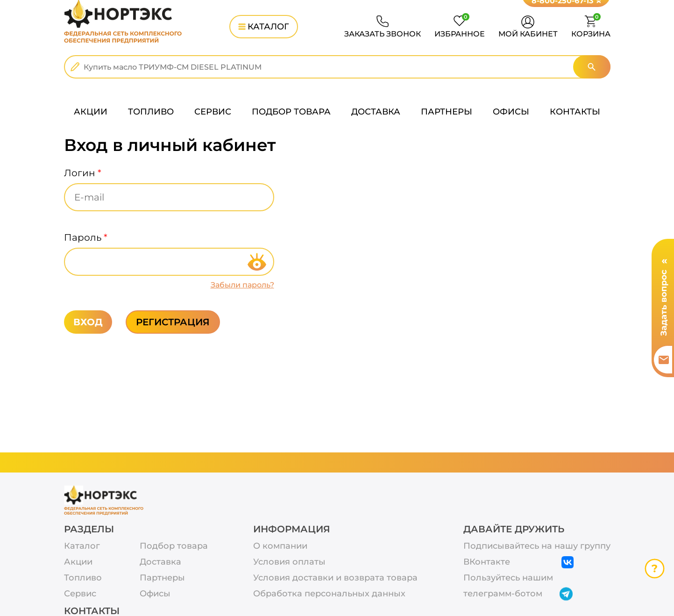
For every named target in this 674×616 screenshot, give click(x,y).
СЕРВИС (213, 112)
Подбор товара (174, 546)
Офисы (155, 594)
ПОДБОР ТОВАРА (291, 112)
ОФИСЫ (511, 112)
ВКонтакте (518, 562)
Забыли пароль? (242, 285)
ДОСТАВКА (376, 112)
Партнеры (162, 578)
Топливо (83, 578)
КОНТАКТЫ (575, 112)
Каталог (82, 546)
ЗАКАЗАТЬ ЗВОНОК (383, 34)
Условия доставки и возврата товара (335, 578)
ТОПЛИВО (151, 112)
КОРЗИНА (591, 27)
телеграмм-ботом (518, 594)
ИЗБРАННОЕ (460, 27)
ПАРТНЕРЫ (447, 112)
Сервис (80, 594)
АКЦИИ (91, 112)
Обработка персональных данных (329, 594)
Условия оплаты (289, 562)
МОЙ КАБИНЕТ (528, 34)
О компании (280, 546)
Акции (78, 562)
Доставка (160, 562)
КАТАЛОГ (263, 27)
